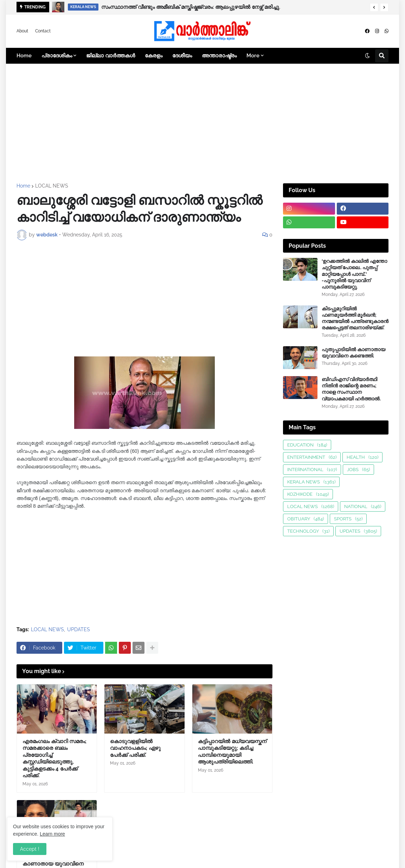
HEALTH (362, 457)
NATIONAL (363, 506)
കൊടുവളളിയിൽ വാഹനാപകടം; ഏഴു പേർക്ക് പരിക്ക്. (135, 748)
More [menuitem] (253, 56)
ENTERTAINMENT (312, 457)
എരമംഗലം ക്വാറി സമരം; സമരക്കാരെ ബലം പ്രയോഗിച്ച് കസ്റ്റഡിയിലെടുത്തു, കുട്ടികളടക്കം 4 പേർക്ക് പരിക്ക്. (54, 759)
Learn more (52, 834)
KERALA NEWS (311, 482)
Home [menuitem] (24, 56)
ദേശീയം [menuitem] (182, 56)
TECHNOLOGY (308, 531)
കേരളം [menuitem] (154, 56)
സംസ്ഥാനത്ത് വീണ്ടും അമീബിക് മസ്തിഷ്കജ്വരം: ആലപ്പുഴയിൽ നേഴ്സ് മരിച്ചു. (191, 7)
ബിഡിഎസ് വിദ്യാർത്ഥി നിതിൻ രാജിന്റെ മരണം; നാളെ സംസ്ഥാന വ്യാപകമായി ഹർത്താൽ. (351, 389)
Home (23, 186)
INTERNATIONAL (312, 470)
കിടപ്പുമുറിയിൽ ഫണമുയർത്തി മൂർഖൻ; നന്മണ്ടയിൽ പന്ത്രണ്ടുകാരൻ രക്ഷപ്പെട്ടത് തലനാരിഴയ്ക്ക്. (355, 318)
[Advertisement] (202, 123)
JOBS (358, 470)
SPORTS (348, 519)
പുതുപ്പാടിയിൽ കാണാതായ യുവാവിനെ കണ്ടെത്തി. (353, 353)
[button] (374, 7)
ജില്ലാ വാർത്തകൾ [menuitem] (111, 56)
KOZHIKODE (308, 494)
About (22, 31)
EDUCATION (307, 445)
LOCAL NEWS (52, 186)
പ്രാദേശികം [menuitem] (57, 56)
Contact (43, 31)
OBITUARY (306, 519)
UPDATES (79, 629)
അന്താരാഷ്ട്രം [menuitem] (219, 56)
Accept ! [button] (30, 849)
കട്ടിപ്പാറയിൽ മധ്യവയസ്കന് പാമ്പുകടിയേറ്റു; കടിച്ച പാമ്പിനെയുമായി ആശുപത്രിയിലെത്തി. (232, 752)
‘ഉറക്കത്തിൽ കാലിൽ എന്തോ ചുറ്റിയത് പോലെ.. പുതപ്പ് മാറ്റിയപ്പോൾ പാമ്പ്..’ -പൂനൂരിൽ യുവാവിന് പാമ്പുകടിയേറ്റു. (354, 274)
